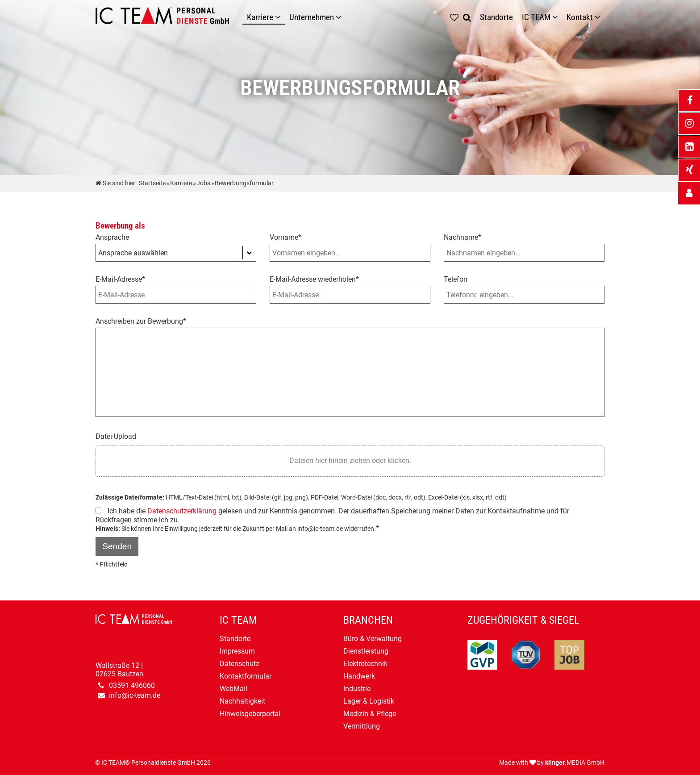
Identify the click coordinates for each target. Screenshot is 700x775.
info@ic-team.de (135, 695)
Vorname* (285, 237)
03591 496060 (132, 685)
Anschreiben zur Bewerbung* (141, 321)
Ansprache (112, 237)
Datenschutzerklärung (182, 511)
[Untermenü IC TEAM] (557, 17)
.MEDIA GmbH (575, 763)
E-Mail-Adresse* (120, 279)
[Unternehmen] (341, 17)
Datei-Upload (116, 436)
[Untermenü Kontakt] (600, 17)
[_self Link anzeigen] (689, 193)
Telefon (456, 279)
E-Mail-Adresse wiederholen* (314, 279)
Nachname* (462, 237)
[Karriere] (280, 17)
